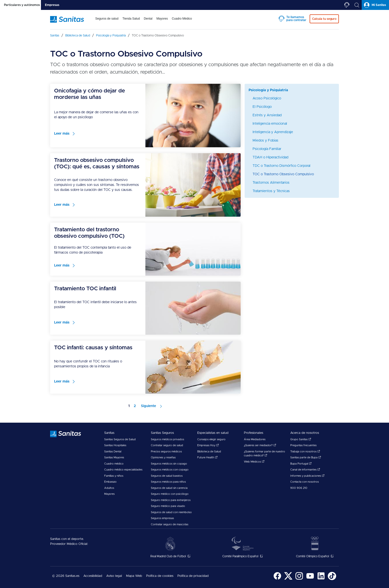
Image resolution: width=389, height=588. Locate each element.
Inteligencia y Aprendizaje (273, 132)
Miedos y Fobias (265, 141)
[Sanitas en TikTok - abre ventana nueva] (332, 579)
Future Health (207, 457)
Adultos (109, 488)
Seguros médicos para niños (168, 482)
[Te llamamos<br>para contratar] (347, 5)
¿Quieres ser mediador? (260, 445)
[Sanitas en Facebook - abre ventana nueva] (277, 579)
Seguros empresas (162, 518)
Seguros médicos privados (167, 439)
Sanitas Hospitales (115, 445)
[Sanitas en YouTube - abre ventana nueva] (310, 579)
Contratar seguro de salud (167, 445)
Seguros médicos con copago (170, 470)
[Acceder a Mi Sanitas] (375, 5)
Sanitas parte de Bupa (306, 457)
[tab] (20, 5)
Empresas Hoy (208, 445)
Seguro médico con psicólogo (170, 494)
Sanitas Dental (113, 452)
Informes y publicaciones (307, 476)
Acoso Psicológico (267, 98)
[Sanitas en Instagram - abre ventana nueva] (299, 579)
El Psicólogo (262, 107)
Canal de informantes (305, 470)
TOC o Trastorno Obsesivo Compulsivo (283, 174)
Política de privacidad (193, 576)
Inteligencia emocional (270, 124)
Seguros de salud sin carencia (169, 488)
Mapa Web (134, 576)
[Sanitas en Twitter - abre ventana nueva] (288, 579)
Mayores (109, 494)
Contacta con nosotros (305, 482)
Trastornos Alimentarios (271, 183)
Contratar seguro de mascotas (170, 524)
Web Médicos (254, 462)
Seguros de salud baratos (167, 476)
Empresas (52, 5)
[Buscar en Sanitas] (357, 5)
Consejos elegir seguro (211, 439)
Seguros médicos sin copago (169, 464)
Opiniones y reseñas (163, 457)
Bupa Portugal (301, 464)
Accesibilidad (93, 576)
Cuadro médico (114, 464)
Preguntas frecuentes (303, 445)
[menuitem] (107, 22)
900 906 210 (299, 488)
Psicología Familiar (267, 149)
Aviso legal (114, 576)
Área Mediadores (255, 439)
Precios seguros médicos (166, 452)
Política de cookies (160, 576)
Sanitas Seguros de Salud (120, 439)
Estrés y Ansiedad (267, 115)
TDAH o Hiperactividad (270, 157)
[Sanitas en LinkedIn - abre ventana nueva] (321, 579)
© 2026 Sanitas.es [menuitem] (66, 576)
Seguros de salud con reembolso (171, 512)
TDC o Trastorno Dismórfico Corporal (281, 166)
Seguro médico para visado (168, 506)
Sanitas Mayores (114, 457)
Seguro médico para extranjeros (171, 500)
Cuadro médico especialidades (123, 470)
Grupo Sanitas (301, 439)
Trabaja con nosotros (305, 452)
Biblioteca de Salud (209, 452)
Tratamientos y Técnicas (271, 191)
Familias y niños (114, 476)
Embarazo (110, 482)
